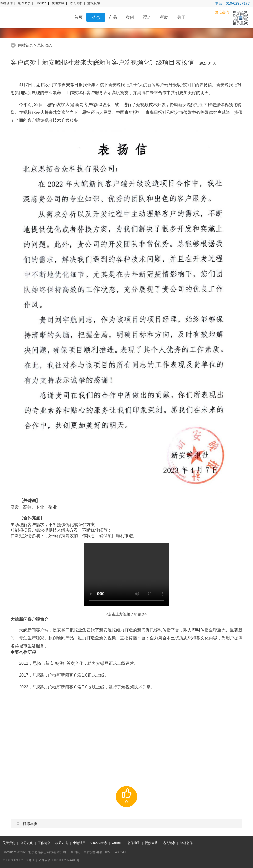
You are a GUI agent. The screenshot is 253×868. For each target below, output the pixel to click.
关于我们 (9, 843)
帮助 (164, 17)
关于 (181, 17)
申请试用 (79, 843)
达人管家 (76, 3)
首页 (79, 17)
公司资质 (27, 843)
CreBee (41, 3)
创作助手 (24, 3)
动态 (96, 17)
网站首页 (26, 45)
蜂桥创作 (6, 3)
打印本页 (27, 824)
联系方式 (62, 843)
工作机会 (44, 843)
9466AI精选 (99, 843)
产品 (113, 17)
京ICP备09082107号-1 (18, 860)
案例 (130, 17)
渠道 (147, 17)
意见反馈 (94, 3)
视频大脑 (58, 3)
